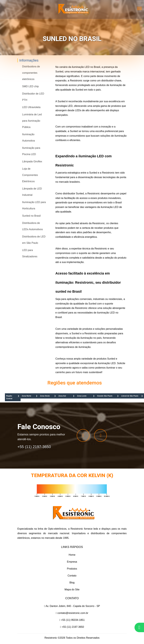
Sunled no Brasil (31, 216)
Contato (72, 576)
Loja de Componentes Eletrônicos (30, 175)
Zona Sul (62, 396)
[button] (139, 9)
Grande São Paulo (105, 396)
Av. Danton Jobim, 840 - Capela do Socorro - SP (72, 606)
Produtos (72, 569)
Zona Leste (82, 396)
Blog (72, 583)
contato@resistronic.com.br (72, 613)
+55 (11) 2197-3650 (72, 627)
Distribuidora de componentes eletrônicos (31, 73)
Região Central (9, 397)
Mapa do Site (72, 589)
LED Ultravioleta (31, 107)
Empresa (72, 562)
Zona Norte (27, 396)
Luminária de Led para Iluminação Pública (32, 121)
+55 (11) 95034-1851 (72, 620)
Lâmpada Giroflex (32, 161)
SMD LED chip (30, 86)
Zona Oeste (45, 396)
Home (72, 555)
